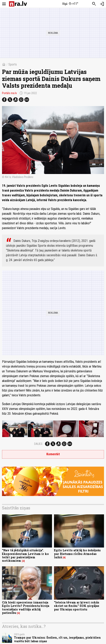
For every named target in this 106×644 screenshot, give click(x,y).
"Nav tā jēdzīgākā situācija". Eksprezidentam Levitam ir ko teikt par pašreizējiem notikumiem (25, 555)
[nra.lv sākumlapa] (18, 4)
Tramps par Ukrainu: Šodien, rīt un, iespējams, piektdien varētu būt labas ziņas (57, 639)
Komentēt (53, 454)
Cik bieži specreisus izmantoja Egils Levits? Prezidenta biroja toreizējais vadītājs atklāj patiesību (26, 608)
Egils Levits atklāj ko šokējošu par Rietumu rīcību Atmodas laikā (77, 554)
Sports (13, 64)
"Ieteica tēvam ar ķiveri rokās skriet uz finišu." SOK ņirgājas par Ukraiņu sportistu (77, 606)
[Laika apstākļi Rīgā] (70, 4)
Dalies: (39, 444)
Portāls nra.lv (9, 93)
